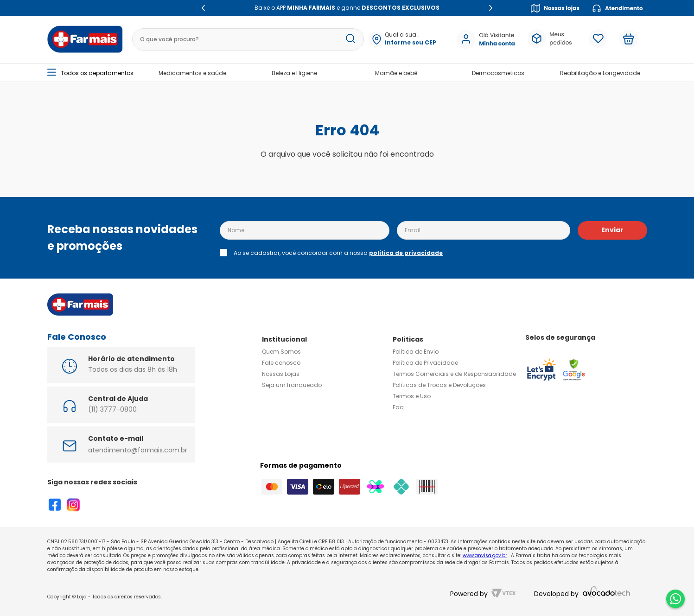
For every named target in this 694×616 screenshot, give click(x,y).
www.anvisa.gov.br (485, 556)
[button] (407, 39)
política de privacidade (406, 253)
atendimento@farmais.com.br (138, 450)
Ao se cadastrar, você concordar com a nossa (338, 253)
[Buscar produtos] (347, 39)
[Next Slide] (491, 8)
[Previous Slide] (203, 8)
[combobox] (245, 39)
